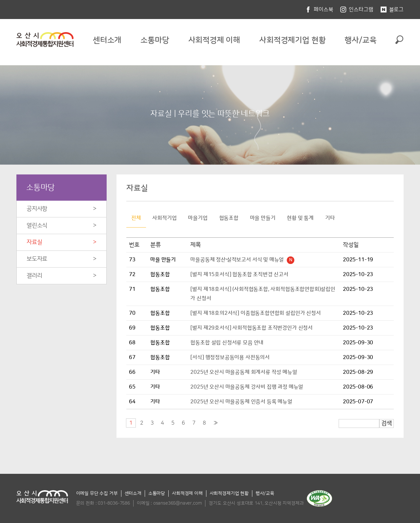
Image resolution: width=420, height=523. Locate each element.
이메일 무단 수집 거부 (97, 493)
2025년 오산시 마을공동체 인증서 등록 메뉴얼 (241, 402)
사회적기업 (164, 218)
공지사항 (37, 209)
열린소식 (37, 226)
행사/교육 (360, 40)
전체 (136, 218)
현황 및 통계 (300, 218)
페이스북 (323, 10)
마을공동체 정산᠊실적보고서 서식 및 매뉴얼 (242, 260)
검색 (387, 423)
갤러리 (34, 276)
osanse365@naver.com (178, 503)
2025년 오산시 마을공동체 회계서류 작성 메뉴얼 (244, 372)
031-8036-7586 (114, 503)
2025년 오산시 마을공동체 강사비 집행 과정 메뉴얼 (247, 387)
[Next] (216, 423)
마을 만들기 (263, 218)
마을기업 (198, 218)
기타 (330, 218)
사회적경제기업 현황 (292, 40)
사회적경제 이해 (214, 40)
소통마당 (155, 40)
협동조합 (229, 218)
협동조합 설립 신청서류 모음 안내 (227, 343)
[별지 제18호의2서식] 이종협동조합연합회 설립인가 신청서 (255, 313)
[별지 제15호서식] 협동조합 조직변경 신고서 (239, 274)
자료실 (34, 242)
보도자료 (37, 259)
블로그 (396, 10)
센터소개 (107, 40)
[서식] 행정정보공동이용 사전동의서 (230, 357)
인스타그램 (361, 10)
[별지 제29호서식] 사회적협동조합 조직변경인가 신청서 (252, 328)
